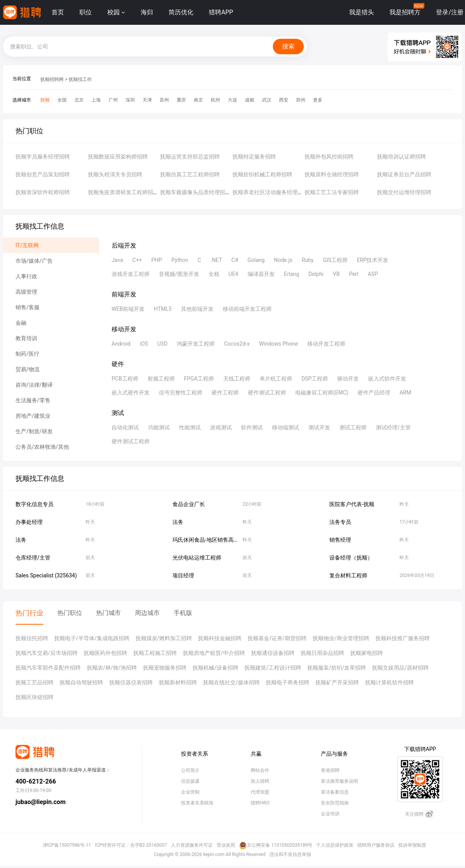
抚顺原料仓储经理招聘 (332, 174)
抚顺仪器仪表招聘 (131, 682)
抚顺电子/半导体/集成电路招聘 (92, 638)
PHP (157, 260)
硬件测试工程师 (267, 393)
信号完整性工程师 (181, 393)
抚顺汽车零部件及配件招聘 (48, 668)
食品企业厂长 (189, 504)
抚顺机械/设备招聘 (215, 668)
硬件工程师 (225, 393)
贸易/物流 (28, 369)
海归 (147, 12)
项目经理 (183, 575)
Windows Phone (278, 344)
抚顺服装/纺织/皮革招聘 (337, 668)
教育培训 (26, 338)
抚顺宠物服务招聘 (165, 668)
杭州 (215, 100)
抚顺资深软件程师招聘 (43, 192)
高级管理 (26, 292)
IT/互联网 (27, 245)
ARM (405, 393)
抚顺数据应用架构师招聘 (118, 157)
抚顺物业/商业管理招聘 (341, 638)
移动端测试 (286, 427)
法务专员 (340, 522)
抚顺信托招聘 (32, 638)
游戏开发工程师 (131, 274)
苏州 (164, 100)
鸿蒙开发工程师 (196, 344)
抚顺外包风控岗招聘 (329, 157)
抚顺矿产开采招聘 (337, 682)
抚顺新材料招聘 (178, 682)
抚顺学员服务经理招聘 (43, 157)
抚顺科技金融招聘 (220, 638)
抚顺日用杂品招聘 (322, 653)
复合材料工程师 (348, 575)
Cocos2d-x (237, 344)
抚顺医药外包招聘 (105, 653)
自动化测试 (125, 427)
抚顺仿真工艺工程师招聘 (190, 174)
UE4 (233, 274)
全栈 (214, 274)
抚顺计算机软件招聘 (389, 682)
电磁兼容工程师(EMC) (322, 393)
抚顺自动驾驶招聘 (81, 682)
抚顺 (45, 100)
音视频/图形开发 (179, 274)
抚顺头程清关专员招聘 (115, 174)
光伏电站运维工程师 (197, 558)
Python (180, 260)
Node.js (283, 260)
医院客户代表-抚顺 (352, 504)
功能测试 (159, 427)
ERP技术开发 (373, 260)
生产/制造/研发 (34, 431)
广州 (113, 100)
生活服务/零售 (33, 400)
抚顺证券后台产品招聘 (404, 174)
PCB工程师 (125, 379)
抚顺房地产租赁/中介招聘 (214, 653)
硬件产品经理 (374, 393)
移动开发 (124, 329)
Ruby (307, 260)
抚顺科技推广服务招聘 (403, 638)
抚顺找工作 (80, 79)
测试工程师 (353, 427)
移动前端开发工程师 (247, 309)
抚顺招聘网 (52, 79)
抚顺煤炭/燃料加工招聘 (164, 638)
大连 (232, 100)
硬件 (118, 364)
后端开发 (124, 245)
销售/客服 (28, 307)
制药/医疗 (28, 354)
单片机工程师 (276, 379)
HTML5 (163, 309)
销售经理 (340, 540)
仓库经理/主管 (33, 558)
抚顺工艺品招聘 (34, 682)
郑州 (301, 100)
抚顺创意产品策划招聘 (43, 174)
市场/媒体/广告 (34, 261)
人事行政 (26, 276)
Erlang (292, 274)
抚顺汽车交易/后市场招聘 (46, 653)
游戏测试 (221, 427)
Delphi (316, 274)
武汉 (267, 100)
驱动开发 (348, 379)
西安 (284, 100)
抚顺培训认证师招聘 (401, 157)
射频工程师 (161, 379)
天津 (147, 100)
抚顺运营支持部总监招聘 (190, 157)
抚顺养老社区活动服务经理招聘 (270, 192)
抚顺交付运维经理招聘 (404, 192)
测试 (118, 413)
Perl (354, 274)
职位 (86, 12)
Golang (256, 260)
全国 (62, 100)
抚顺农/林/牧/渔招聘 (112, 668)
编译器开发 (261, 274)
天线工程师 (237, 379)
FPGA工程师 (199, 379)
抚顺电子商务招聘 (288, 682)
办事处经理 (29, 522)
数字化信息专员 (34, 504)
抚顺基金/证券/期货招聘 (277, 638)
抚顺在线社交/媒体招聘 (231, 682)
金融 (21, 323)
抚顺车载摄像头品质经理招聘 (195, 192)
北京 (79, 100)
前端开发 (124, 294)
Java (117, 260)
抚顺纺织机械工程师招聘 (262, 174)
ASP (373, 274)
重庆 (181, 100)
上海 (96, 100)
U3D (162, 344)
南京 (198, 100)
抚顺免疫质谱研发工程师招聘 (123, 192)
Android (121, 344)
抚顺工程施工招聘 (155, 653)
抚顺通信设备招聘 (273, 653)
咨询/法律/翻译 (34, 385)
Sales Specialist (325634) (46, 575)
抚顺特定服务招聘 (254, 157)
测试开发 (319, 427)
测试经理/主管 (393, 427)
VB (336, 274)
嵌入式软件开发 (387, 379)
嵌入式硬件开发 (131, 393)
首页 (58, 12)
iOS (144, 344)
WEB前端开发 (128, 309)
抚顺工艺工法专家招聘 (332, 192)
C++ (137, 260)
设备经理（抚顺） (351, 558)
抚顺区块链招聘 (34, 697)
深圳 (130, 100)
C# (235, 260)
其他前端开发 (197, 309)
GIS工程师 (335, 260)
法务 (178, 522)
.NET (216, 260)
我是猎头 (362, 12)
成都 (250, 100)
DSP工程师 (315, 379)
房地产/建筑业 (33, 416)
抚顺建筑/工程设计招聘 (273, 668)
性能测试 (190, 427)
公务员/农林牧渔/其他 (42, 447)
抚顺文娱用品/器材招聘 (400, 668)
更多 (318, 100)
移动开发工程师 (326, 344)
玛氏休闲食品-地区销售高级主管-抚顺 (217, 540)
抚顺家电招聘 (367, 653)
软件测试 (252, 427)
